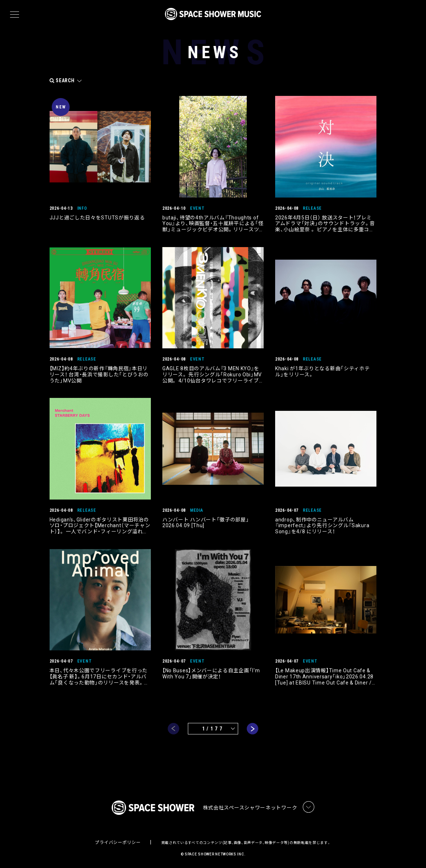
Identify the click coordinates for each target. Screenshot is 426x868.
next (253, 727)
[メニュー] (15, 15)
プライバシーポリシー (118, 841)
